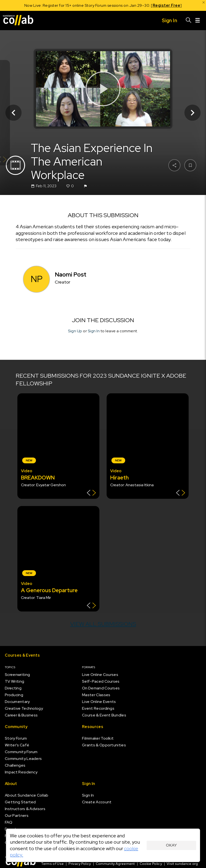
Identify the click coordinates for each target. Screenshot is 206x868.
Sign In (94, 331)
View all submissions (103, 624)
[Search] (189, 21)
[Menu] (198, 21)
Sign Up (75, 331)
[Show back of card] (91, 493)
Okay (171, 845)
